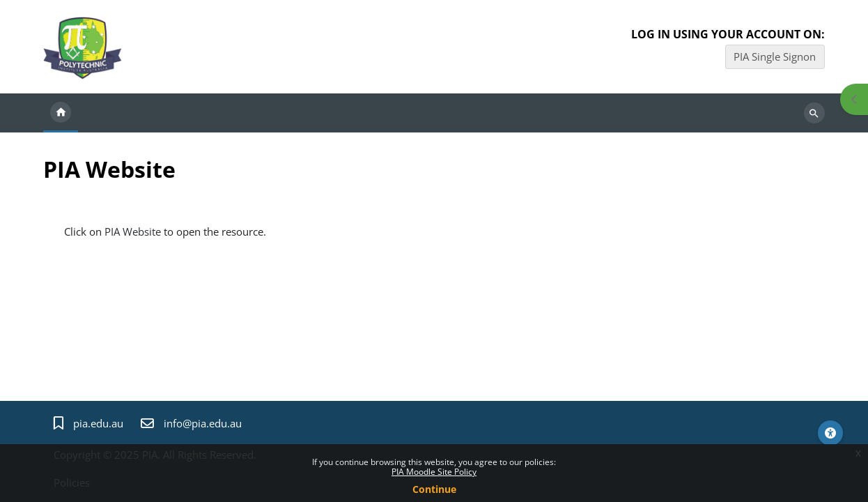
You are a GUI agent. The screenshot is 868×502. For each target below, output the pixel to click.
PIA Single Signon (775, 56)
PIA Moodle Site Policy (434, 472)
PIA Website (133, 231)
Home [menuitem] (61, 113)
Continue (434, 489)
